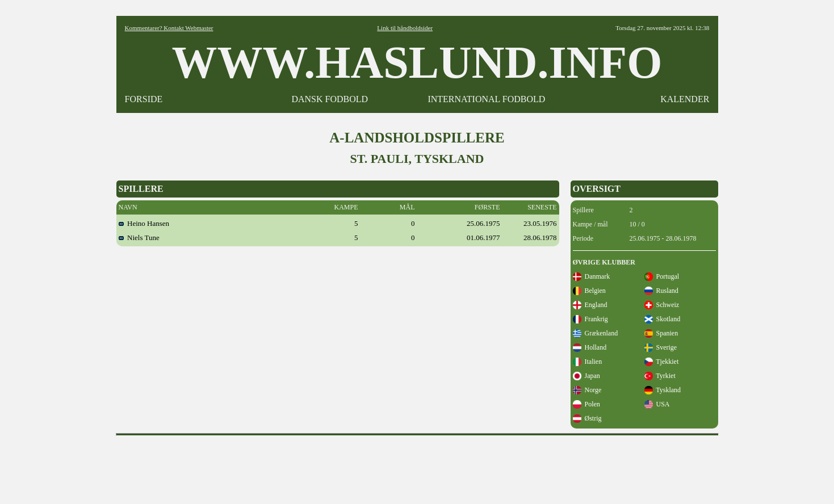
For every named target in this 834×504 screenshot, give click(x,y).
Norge (587, 390)
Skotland (663, 319)
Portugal (662, 276)
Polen (586, 404)
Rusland (661, 291)
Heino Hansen (144, 223)
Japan (586, 376)
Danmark (592, 276)
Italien (588, 362)
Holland (590, 347)
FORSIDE (144, 99)
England (590, 305)
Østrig (587, 418)
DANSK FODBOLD (330, 99)
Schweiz (662, 305)
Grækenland (596, 333)
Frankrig (590, 319)
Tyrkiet (660, 376)
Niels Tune (139, 238)
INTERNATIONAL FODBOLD (486, 99)
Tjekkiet (662, 362)
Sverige (661, 347)
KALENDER (685, 99)
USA (657, 404)
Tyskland (663, 390)
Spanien (661, 333)
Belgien (589, 291)
